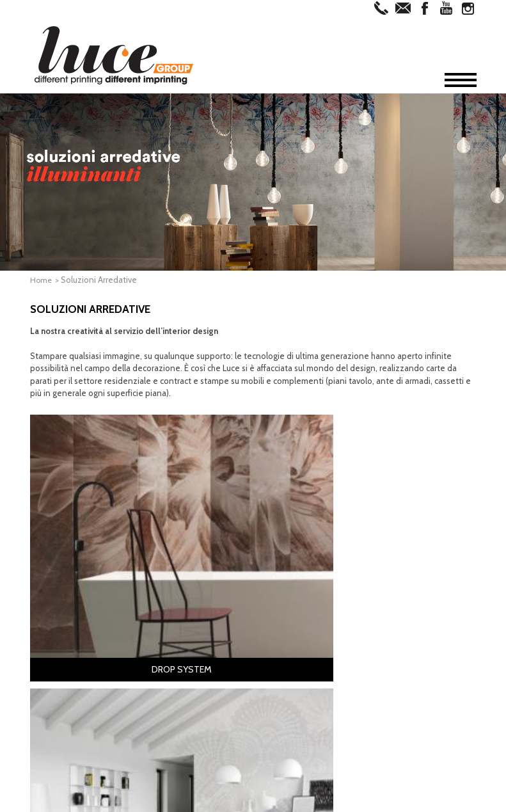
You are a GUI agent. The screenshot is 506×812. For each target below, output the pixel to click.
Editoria (163, 596)
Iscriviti (253, 737)
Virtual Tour (74, 641)
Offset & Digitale (82, 610)
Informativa (207, 800)
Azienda (62, 590)
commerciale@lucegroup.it (213, 784)
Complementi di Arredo (297, 607)
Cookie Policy (296, 800)
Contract (373, 627)
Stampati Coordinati (187, 627)
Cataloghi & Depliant (188, 607)
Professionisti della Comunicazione (393, 612)
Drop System (278, 596)
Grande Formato (83, 621)
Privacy (249, 800)
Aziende (373, 637)
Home (42, 280)
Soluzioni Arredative (91, 631)
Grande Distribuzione (398, 648)
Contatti (65, 662)
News (56, 651)
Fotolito (66, 600)
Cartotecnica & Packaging (196, 617)
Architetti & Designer (396, 596)
